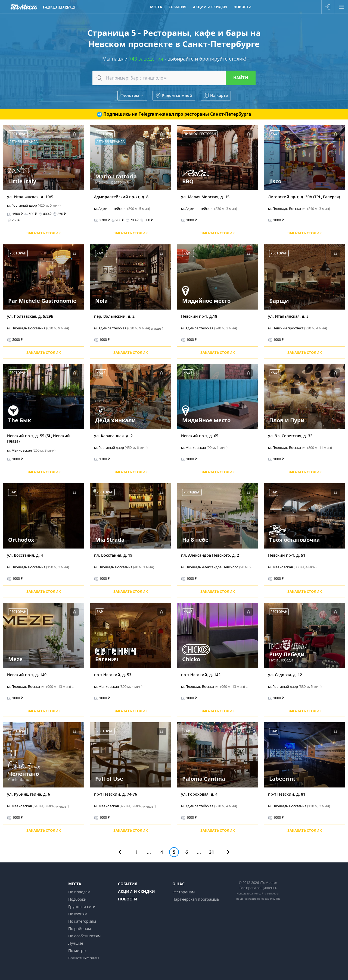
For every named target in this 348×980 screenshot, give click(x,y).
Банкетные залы (84, 958)
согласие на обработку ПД (262, 899)
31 (212, 852)
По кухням (78, 914)
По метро (77, 951)
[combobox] (174, 78)
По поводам (79, 892)
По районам (80, 929)
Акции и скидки (136, 891)
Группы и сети (82, 907)
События (128, 884)
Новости (128, 899)
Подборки (77, 899)
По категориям (82, 921)
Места (75, 884)
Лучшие (76, 943)
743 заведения (146, 59)
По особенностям (84, 936)
